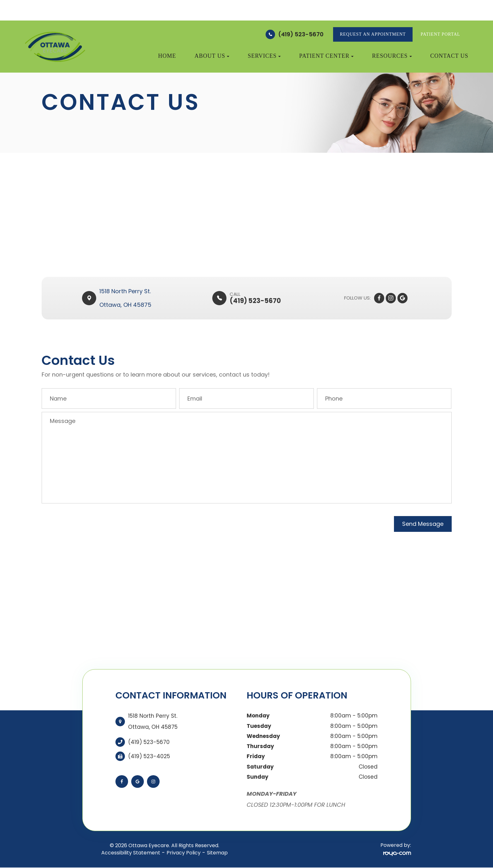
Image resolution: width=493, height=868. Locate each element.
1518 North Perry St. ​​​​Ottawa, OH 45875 (126, 298)
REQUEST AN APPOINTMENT (373, 34)
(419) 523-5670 (301, 34)
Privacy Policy (184, 853)
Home (167, 56)
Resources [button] (392, 56)
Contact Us (449, 56)
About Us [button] (212, 56)
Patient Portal (440, 34)
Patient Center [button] (327, 56)
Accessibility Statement (131, 853)
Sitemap (217, 853)
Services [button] (264, 56)
